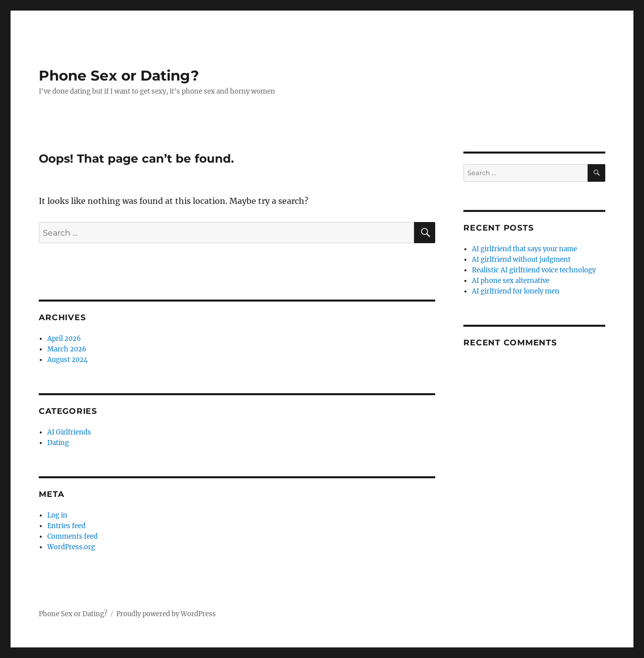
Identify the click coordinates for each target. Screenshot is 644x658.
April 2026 (64, 339)
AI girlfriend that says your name (525, 249)
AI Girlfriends (69, 432)
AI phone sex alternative (511, 281)
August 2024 (67, 360)
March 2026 (67, 349)
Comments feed (72, 536)
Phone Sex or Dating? (119, 76)
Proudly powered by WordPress (166, 614)
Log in (57, 515)
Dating (58, 443)
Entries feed (66, 526)
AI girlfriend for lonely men (516, 291)
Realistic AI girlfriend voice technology (534, 270)
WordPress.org (71, 547)
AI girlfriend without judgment (521, 260)
